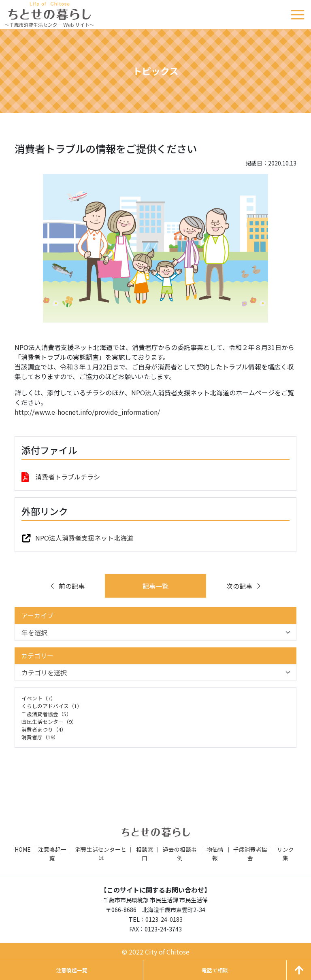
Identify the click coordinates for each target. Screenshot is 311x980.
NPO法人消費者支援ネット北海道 (84, 538)
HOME (22, 849)
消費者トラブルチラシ (68, 477)
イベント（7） (39, 698)
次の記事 (244, 586)
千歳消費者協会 (250, 853)
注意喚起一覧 (52, 853)
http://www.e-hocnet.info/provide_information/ (87, 412)
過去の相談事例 (180, 853)
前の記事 (67, 586)
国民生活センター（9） (49, 722)
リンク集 (285, 853)
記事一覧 (155, 586)
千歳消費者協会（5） (47, 714)
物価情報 (215, 853)
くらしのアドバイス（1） (52, 706)
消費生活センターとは (101, 853)
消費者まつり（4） (44, 729)
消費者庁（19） (40, 737)
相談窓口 (145, 853)
